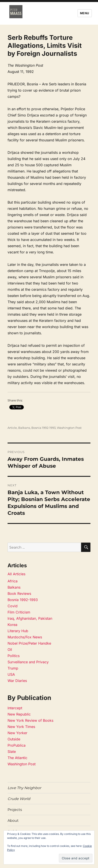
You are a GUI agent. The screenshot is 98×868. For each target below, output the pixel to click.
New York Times (21, 727)
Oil (10, 649)
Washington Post (69, 428)
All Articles (16, 574)
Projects (15, 810)
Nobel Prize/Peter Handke (29, 643)
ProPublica (17, 745)
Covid (13, 606)
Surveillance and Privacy (28, 662)
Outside (14, 739)
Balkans (24, 428)
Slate (12, 752)
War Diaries (17, 681)
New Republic (19, 714)
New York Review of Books (30, 720)
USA (11, 674)
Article (12, 428)
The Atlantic (17, 758)
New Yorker (17, 733)
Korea (12, 625)
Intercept (15, 708)
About (13, 821)
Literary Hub (18, 631)
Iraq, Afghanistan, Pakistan (30, 618)
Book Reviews (19, 593)
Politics (14, 656)
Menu (85, 13)
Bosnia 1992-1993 (43, 428)
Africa (13, 581)
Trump (13, 668)
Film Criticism (19, 612)
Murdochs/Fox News (25, 637)
